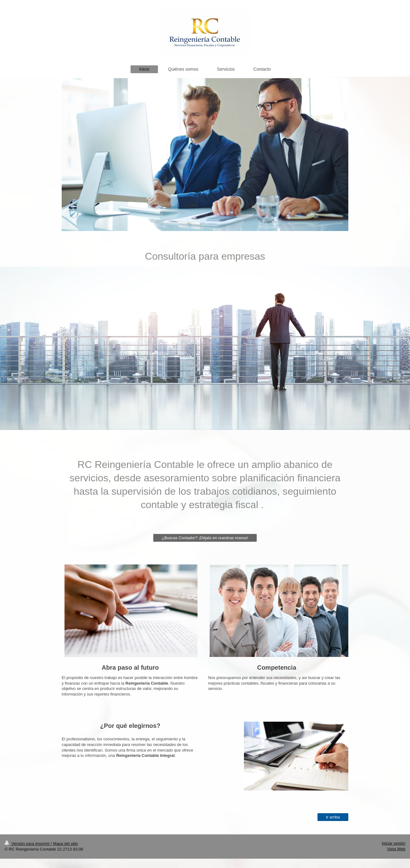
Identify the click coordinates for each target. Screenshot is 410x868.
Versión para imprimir (28, 844)
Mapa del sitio (65, 844)
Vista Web (396, 849)
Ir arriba (333, 817)
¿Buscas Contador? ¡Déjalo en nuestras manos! (205, 538)
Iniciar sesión (393, 843)
